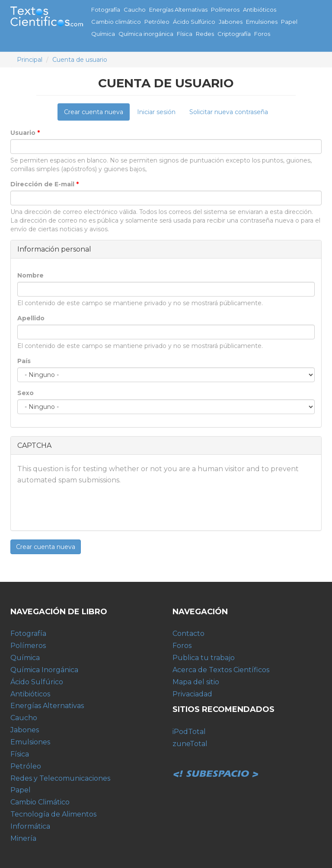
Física (185, 34)
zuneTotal (190, 744)
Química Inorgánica (44, 670)
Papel (289, 22)
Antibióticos (260, 10)
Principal (30, 60)
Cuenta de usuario (80, 60)
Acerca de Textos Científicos (221, 670)
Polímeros (225, 10)
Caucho (135, 10)
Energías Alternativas (178, 10)
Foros (262, 34)
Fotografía (106, 10)
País (24, 361)
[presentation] (83, 507)
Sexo (26, 393)
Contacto (188, 633)
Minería (23, 838)
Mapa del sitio (196, 682)
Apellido (31, 318)
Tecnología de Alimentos (53, 814)
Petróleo (157, 22)
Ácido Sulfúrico (194, 22)
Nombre (30, 275)
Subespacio (216, 764)
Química (103, 34)
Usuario (25, 133)
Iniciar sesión (156, 112)
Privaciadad (192, 694)
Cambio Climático (40, 802)
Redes (205, 34)
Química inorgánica (146, 34)
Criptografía (234, 34)
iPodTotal (189, 732)
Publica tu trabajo (204, 658)
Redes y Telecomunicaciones (60, 778)
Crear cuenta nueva (97, 114)
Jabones (231, 22)
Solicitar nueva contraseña (229, 112)
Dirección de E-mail (45, 184)
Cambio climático (116, 22)
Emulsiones (262, 22)
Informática (30, 826)
